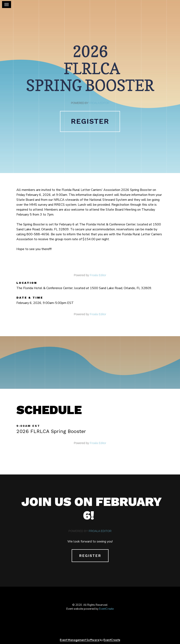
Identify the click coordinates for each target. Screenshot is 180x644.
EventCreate (106, 609)
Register (90, 121)
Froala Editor (99, 103)
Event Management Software (80, 640)
